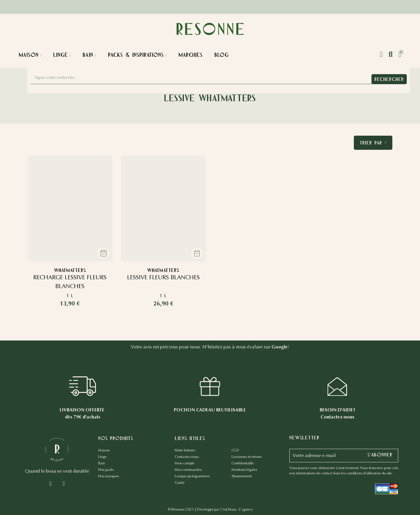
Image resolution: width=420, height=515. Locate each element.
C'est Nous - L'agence (236, 509)
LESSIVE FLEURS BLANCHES (163, 277)
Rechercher (389, 79)
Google (280, 347)
